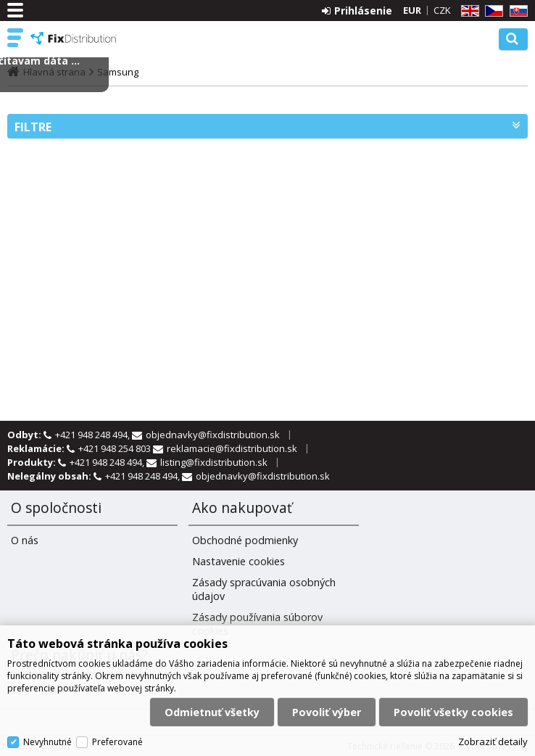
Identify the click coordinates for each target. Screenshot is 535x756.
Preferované (117, 742)
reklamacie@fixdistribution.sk (232, 448)
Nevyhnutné (47, 742)
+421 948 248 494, (94, 435)
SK (516, 11)
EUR (412, 10)
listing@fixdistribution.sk (214, 462)
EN (468, 11)
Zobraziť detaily (493, 741)
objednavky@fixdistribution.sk (213, 435)
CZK (442, 10)
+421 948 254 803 (116, 448)
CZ (492, 11)
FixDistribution (74, 38)
